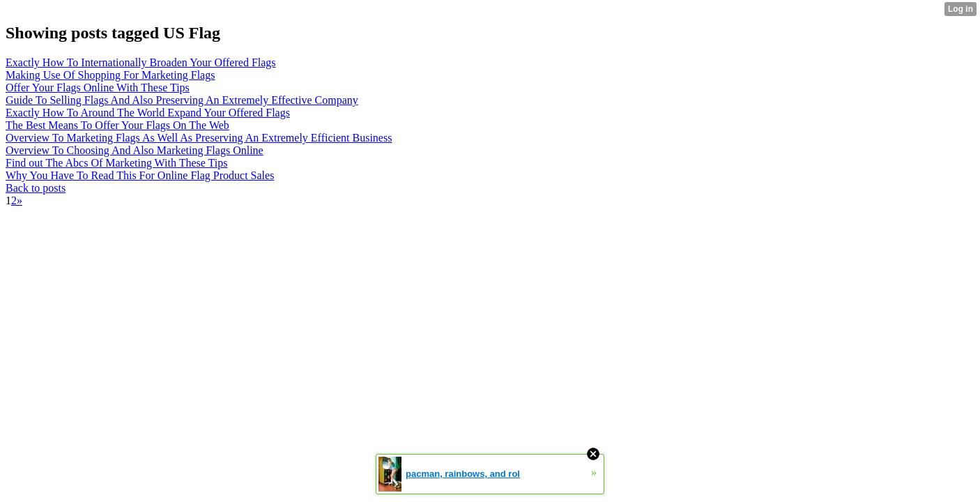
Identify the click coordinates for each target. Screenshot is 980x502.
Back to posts (36, 188)
